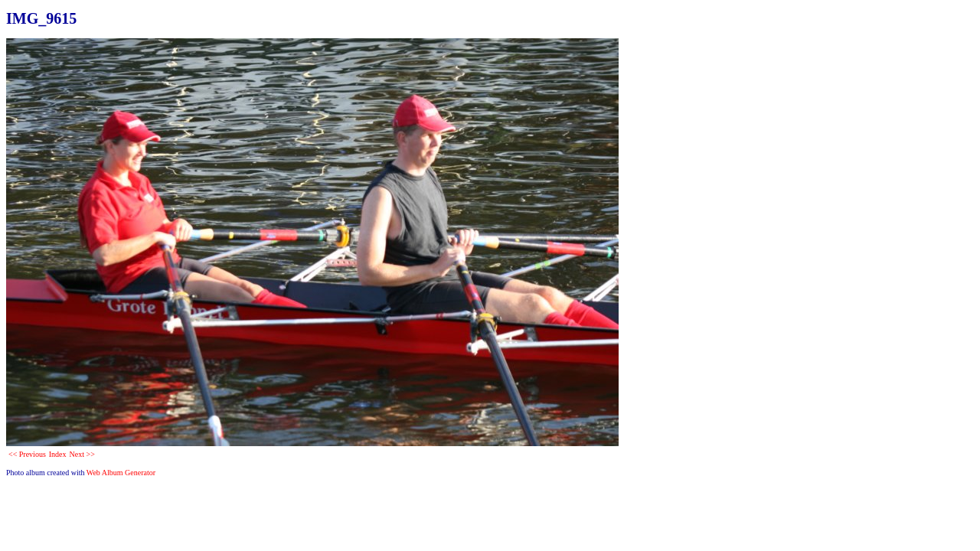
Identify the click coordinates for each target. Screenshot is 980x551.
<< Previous (27, 454)
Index (58, 454)
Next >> (82, 454)
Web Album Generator (121, 473)
